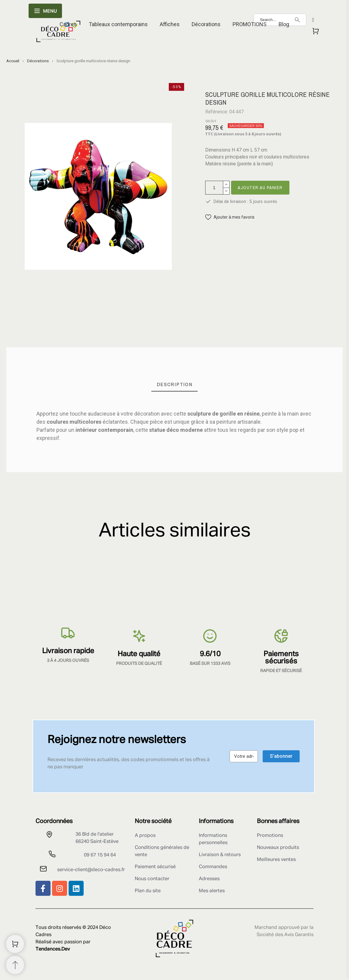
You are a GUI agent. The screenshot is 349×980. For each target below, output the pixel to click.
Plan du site (148, 891)
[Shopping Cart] (15, 944)
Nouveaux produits (278, 848)
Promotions (270, 836)
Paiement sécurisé (155, 867)
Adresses (209, 879)
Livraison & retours (220, 855)
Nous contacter (152, 879)
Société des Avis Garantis (285, 935)
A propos (145, 836)
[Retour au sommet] (15, 965)
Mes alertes (212, 891)
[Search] (297, 20)
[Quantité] (214, 188)
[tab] (175, 384)
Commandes (213, 867)
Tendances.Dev (53, 949)
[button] (230, 217)
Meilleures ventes (276, 860)
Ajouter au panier (260, 187)
